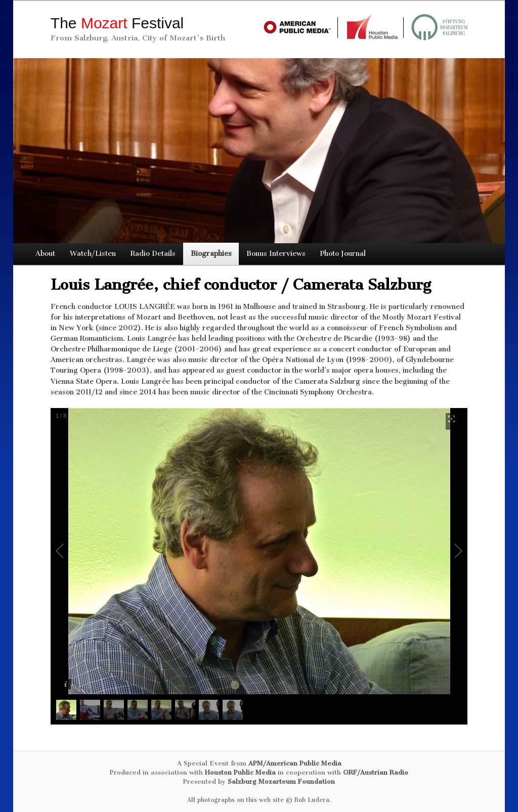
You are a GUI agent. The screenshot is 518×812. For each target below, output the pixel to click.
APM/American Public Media (295, 763)
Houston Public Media (240, 772)
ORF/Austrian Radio (376, 772)
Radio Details (153, 254)
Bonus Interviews (276, 254)
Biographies (211, 254)
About (45, 254)
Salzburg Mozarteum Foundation (281, 781)
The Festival (117, 23)
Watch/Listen (93, 254)
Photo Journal (343, 254)
